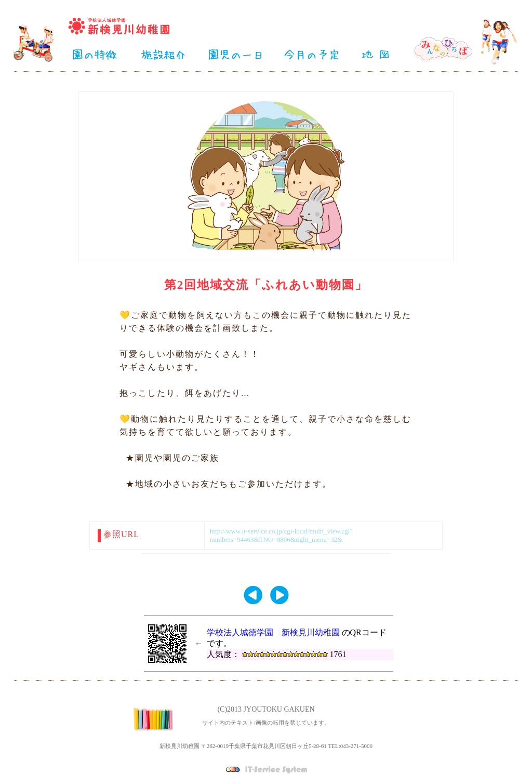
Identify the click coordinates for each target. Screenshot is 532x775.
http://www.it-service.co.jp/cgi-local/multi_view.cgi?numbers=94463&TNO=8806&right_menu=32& (281, 535)
